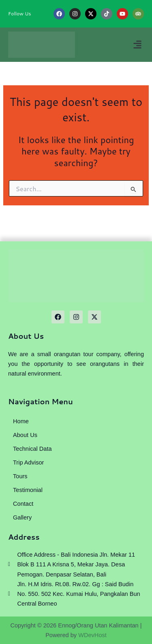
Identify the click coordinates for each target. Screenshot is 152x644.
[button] (137, 45)
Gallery (22, 517)
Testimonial (28, 490)
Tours (20, 476)
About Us (25, 435)
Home (21, 421)
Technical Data (32, 449)
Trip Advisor (28, 462)
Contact (23, 504)
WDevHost (92, 635)
